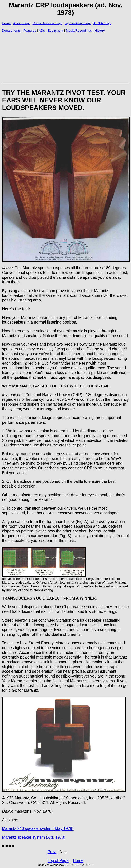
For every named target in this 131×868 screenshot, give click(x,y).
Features (30, 31)
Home (6, 23)
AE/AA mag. (102, 23)
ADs (42, 31)
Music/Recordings (79, 31)
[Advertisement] (65, 58)
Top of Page (58, 860)
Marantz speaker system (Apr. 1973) (34, 837)
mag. (26, 23)
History (100, 31)
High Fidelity (74, 23)
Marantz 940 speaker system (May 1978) (38, 828)
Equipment (56, 31)
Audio (17, 23)
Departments (11, 31)
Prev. (52, 852)
